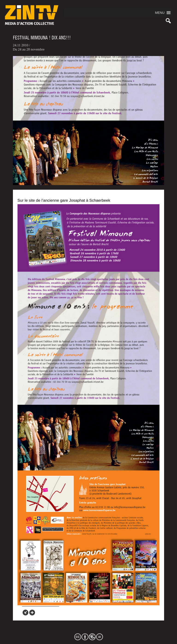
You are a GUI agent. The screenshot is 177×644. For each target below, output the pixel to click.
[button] (160, 13)
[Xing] (25, 613)
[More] (32, 613)
